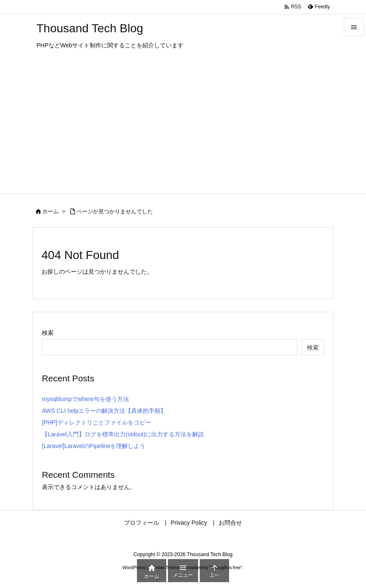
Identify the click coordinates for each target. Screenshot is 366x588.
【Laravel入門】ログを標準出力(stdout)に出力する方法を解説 (123, 434)
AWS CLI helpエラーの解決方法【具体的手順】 (104, 411)
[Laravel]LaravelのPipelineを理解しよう (94, 446)
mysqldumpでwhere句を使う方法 (85, 399)
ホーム (50, 211)
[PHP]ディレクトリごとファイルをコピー (97, 422)
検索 (48, 333)
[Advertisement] (183, 130)
